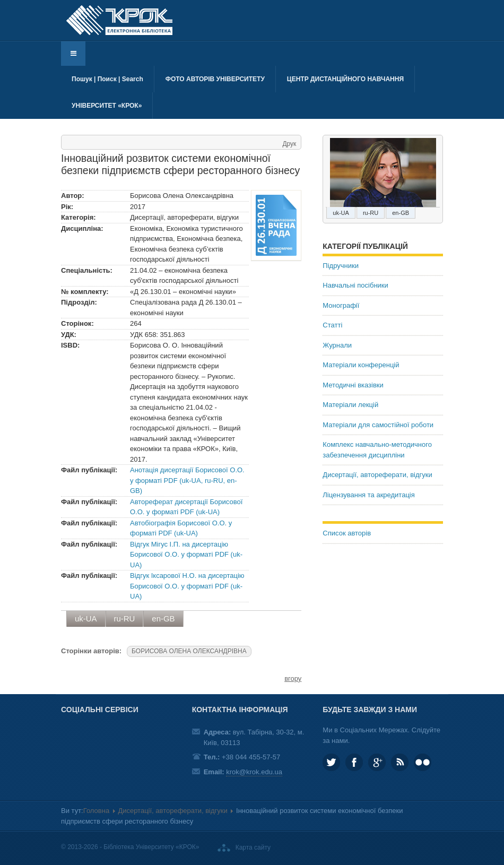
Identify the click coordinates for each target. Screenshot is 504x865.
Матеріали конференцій (361, 365)
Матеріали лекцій (350, 405)
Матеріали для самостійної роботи (378, 425)
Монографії (341, 305)
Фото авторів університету (215, 79)
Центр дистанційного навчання (345, 79)
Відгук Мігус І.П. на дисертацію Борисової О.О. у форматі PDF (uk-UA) (186, 555)
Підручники (341, 266)
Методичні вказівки (353, 385)
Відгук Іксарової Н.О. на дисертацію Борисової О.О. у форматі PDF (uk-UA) (187, 586)
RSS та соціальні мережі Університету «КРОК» (400, 762)
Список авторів (347, 533)
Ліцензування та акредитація (368, 495)
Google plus (377, 762)
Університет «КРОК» (107, 106)
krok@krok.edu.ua (254, 772)
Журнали (337, 345)
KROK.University (354, 762)
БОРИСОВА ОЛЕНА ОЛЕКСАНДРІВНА (189, 651)
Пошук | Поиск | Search (107, 79)
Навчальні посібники (355, 285)
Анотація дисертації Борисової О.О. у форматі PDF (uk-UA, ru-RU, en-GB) (187, 480)
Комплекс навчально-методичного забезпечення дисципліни (377, 450)
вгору (293, 678)
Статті (332, 325)
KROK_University (331, 762)
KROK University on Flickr (423, 762)
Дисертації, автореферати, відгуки (377, 475)
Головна (96, 811)
